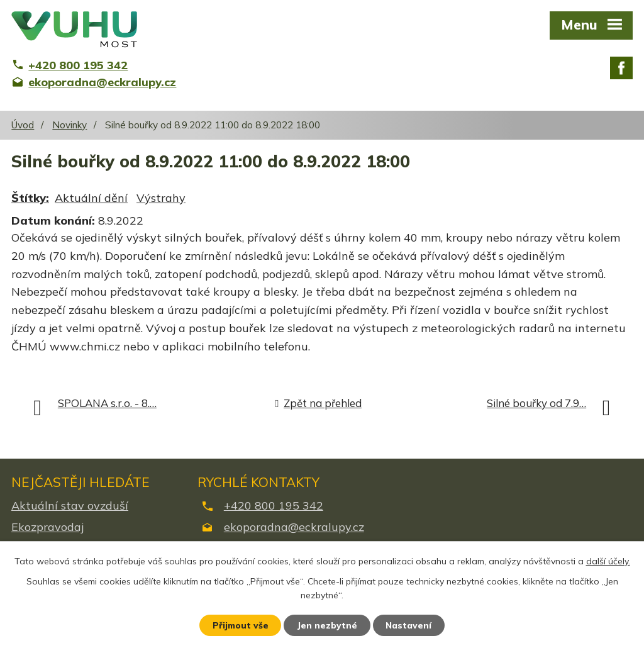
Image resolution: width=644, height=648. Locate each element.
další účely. (608, 561)
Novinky (69, 125)
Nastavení (410, 625)
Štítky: (30, 198)
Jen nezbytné (328, 625)
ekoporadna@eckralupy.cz (294, 527)
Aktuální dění (91, 198)
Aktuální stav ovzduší (70, 506)
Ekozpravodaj (47, 527)
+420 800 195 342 (274, 506)
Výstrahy (161, 198)
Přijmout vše (240, 625)
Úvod (23, 125)
